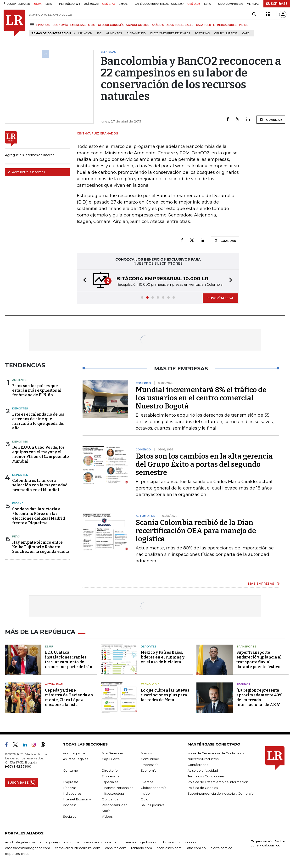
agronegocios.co (59, 842)
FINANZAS (43, 25)
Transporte (246, 647)
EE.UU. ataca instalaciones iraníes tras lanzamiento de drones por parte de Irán (69, 660)
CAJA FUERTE (205, 25)
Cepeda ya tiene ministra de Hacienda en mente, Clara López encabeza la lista (69, 697)
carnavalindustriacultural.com (78, 848)
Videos (107, 816)
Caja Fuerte (111, 759)
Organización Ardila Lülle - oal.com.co (268, 843)
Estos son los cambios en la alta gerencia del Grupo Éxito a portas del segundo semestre (204, 464)
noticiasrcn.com (169, 848)
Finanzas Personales (117, 788)
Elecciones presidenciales (170, 33)
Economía (149, 770)
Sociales (70, 816)
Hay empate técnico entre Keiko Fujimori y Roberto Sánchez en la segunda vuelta (41, 547)
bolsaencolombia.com (181, 842)
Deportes (20, 408)
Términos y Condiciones (206, 776)
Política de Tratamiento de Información (218, 782)
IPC (99, 33)
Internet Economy (77, 799)
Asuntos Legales (75, 759)
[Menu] (33, 25)
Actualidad (54, 684)
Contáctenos (198, 765)
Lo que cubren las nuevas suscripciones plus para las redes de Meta (165, 695)
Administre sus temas (26, 172)
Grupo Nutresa (226, 33)
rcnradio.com (142, 848)
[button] (83, 281)
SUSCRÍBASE (277, 4)
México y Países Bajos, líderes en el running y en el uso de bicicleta (163, 657)
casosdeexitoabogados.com (28, 848)
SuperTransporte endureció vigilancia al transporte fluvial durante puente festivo (259, 660)
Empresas (71, 782)
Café (246, 33)
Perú (16, 536)
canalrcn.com (116, 848)
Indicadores (72, 793)
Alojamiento (136, 33)
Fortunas (202, 33)
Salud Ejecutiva (153, 805)
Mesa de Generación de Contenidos (216, 753)
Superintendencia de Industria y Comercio (221, 793)
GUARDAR (271, 120)
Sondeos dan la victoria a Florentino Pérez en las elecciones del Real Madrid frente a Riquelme (39, 516)
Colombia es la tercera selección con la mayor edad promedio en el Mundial (40, 485)
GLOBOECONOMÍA (111, 25)
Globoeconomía (153, 788)
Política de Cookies (203, 788)
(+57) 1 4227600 (18, 766)
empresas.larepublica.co (97, 842)
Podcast (69, 805)
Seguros (243, 684)
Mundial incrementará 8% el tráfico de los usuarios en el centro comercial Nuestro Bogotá (201, 398)
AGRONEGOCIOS (138, 25)
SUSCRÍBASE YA (220, 298)
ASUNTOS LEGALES (180, 25)
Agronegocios (74, 753)
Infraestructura (113, 793)
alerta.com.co (221, 848)
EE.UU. (49, 647)
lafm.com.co (196, 848)
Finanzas (70, 788)
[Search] (254, 14)
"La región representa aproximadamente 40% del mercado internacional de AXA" (259, 697)
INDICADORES (227, 25)
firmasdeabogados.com (139, 842)
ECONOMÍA (60, 25)
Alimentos (114, 33)
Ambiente (19, 380)
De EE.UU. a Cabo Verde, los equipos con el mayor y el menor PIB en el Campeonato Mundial (41, 454)
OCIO (92, 25)
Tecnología (150, 684)
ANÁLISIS (158, 25)
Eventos (147, 782)
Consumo (70, 770)
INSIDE (244, 25)
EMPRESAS (78, 25)
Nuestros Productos (203, 759)
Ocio (145, 799)
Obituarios (110, 799)
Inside (145, 793)
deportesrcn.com (19, 854)
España (18, 503)
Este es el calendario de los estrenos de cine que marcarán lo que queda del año (38, 421)
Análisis (146, 753)
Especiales (110, 782)
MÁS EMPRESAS (261, 583)
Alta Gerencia (112, 753)
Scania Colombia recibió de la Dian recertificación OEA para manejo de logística (196, 531)
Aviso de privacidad (203, 770)
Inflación (85, 33)
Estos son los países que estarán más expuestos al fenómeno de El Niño (37, 390)
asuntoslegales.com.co (23, 842)
